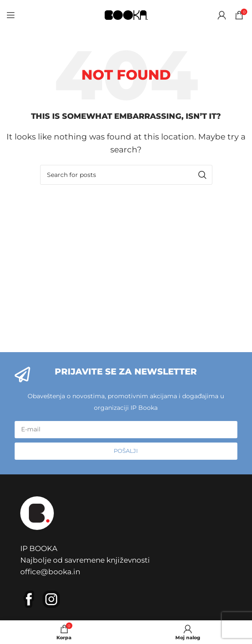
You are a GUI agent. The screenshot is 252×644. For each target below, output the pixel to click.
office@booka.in (50, 572)
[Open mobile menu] (11, 15)
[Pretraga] (126, 175)
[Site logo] (126, 14)
